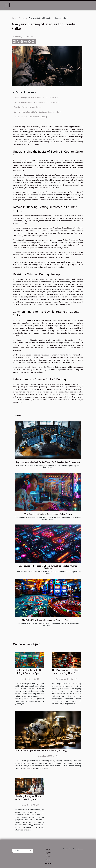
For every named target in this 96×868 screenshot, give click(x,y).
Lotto (48, 849)
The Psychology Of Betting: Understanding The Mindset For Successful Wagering (66, 673)
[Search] (23, 851)
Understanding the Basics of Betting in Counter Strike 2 (36, 97)
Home (14, 18)
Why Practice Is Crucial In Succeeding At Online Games (48, 514)
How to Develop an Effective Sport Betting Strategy (41, 750)
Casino (48, 856)
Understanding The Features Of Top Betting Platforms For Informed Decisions (48, 567)
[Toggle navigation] (6, 5)
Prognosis (23, 18)
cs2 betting (42, 262)
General (48, 863)
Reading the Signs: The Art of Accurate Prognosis (29, 798)
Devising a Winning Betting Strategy (28, 107)
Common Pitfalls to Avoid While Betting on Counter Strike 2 (37, 112)
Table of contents (26, 92)
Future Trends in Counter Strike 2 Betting (30, 117)
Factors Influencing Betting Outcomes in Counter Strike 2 (36, 102)
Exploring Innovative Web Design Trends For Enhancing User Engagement (48, 462)
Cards (48, 860)
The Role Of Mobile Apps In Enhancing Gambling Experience (48, 620)
